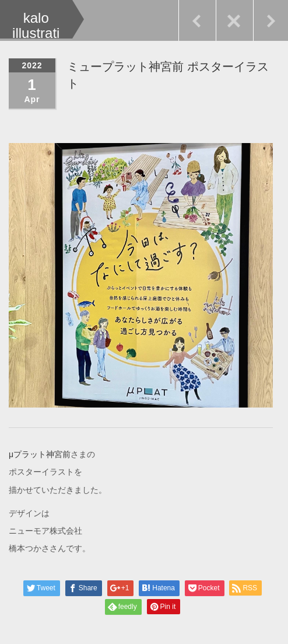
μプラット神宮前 (40, 454)
